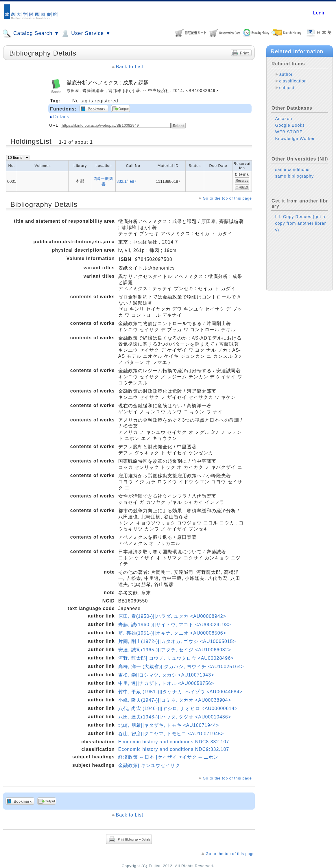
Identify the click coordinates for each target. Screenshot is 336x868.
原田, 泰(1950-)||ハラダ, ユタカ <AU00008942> (172, 616)
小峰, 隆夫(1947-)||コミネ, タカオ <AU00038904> (175, 700)
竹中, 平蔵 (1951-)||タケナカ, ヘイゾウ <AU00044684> (180, 692)
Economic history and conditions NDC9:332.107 (174, 749)
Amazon (284, 119)
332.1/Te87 (127, 181)
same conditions (292, 169)
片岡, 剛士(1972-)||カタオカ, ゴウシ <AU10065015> (177, 641)
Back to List (130, 67)
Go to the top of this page (227, 198)
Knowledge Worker (295, 139)
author (286, 74)
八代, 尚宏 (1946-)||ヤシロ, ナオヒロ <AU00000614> (178, 708)
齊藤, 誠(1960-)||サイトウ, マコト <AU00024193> (175, 625)
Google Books (290, 125)
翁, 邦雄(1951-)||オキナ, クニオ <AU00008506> (172, 633)
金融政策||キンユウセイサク (149, 765)
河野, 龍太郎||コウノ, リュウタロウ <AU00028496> (176, 658)
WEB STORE (289, 132)
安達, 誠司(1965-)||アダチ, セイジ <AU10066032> (175, 650)
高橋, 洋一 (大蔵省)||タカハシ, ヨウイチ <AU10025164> (181, 667)
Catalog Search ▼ (31, 34)
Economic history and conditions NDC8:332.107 (174, 742)
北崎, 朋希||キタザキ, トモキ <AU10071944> (169, 725)
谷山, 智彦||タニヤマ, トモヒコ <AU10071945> (171, 734)
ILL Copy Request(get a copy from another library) (300, 223)
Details (61, 117)
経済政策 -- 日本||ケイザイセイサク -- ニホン (168, 757)
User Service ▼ (86, 34)
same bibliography (294, 176)
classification (293, 81)
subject (287, 88)
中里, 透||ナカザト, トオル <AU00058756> (166, 683)
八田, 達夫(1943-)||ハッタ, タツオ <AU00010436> (175, 717)
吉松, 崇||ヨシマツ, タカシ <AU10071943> (166, 675)
